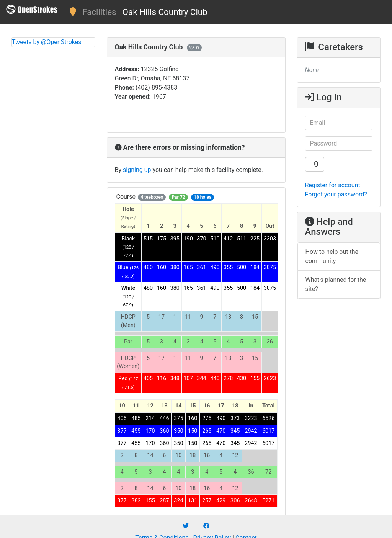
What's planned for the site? (336, 284)
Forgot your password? (336, 194)
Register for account (333, 185)
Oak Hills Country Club (165, 12)
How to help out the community (332, 256)
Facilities (99, 12)
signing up (137, 170)
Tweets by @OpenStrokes (47, 42)
